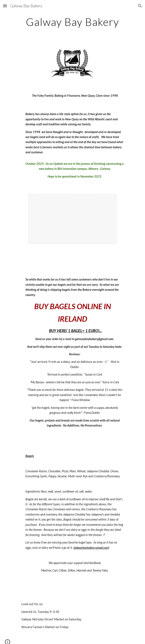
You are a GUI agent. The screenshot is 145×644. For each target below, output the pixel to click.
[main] (72, 22)
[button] (5, 6)
